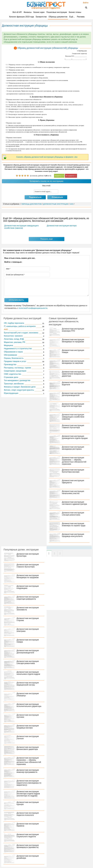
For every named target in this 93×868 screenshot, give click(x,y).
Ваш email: (47, 186)
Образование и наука (13, 352)
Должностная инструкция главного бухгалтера (73, 426)
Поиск (85, 8)
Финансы (28, 12)
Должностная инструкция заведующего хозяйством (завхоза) (73, 417)
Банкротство (41, 17)
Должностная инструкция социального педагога (28, 835)
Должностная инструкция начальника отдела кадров (28, 673)
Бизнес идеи (39, 12)
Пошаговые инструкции (57, 12)
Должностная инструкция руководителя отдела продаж (75, 437)
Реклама (81, 17)
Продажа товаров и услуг (15, 361)
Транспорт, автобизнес (14, 384)
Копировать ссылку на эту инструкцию (47, 181)
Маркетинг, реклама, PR (15, 342)
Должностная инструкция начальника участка (73, 492)
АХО (6, 329)
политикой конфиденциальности (33, 308)
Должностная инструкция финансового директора (28, 748)
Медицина (8, 345)
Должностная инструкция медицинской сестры (28, 684)
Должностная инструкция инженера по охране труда (74, 524)
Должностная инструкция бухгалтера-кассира (73, 471)
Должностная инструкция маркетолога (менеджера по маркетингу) (29, 783)
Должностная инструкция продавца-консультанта (73, 535)
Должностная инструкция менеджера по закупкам (73, 362)
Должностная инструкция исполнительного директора (29, 705)
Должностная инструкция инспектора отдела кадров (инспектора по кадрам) (28, 794)
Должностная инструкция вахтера (62, 226)
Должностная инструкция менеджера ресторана (73, 448)
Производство (10, 365)
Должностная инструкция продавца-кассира (28, 727)
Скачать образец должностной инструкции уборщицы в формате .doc (47, 157)
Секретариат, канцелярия (15, 371)
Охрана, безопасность (14, 358)
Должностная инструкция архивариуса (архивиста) (28, 846)
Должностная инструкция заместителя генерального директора (74, 374)
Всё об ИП (17, 12)
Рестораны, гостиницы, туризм (17, 368)
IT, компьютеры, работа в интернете (20, 326)
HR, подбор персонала (14, 323)
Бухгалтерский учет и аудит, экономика (21, 333)
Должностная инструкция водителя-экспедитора (73, 405)
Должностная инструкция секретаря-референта (28, 598)
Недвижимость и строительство (18, 349)
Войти (85, 3)
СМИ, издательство (12, 374)
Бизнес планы (75, 12)
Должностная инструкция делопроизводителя (73, 394)
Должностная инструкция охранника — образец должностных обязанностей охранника (74, 461)
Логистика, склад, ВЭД (14, 339)
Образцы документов (58, 17)
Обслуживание (10, 355)
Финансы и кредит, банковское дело (20, 387)
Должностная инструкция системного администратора (74, 503)
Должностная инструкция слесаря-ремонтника (73, 514)
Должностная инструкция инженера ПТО (73, 330)
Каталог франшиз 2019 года (22, 17)
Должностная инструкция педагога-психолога (28, 814)
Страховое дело (11, 377)
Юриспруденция (11, 393)
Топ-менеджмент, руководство (17, 380)
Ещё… (72, 17)
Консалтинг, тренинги (13, 336)
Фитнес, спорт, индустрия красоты (19, 390)
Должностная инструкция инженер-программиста (28, 771)
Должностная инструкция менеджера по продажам (73, 341)
